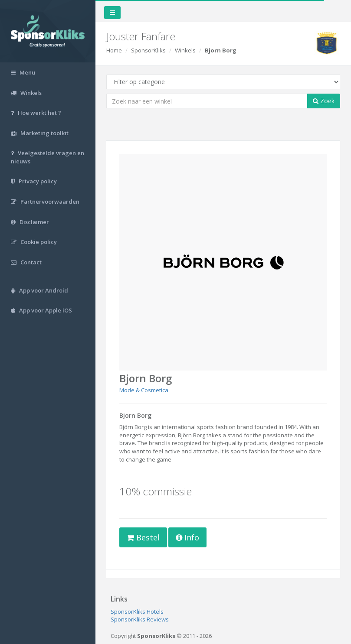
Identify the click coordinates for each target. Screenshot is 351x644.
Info (187, 537)
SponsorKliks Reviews (140, 619)
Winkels (185, 50)
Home (114, 50)
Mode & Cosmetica (144, 390)
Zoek (324, 101)
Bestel (143, 537)
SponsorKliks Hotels (137, 611)
